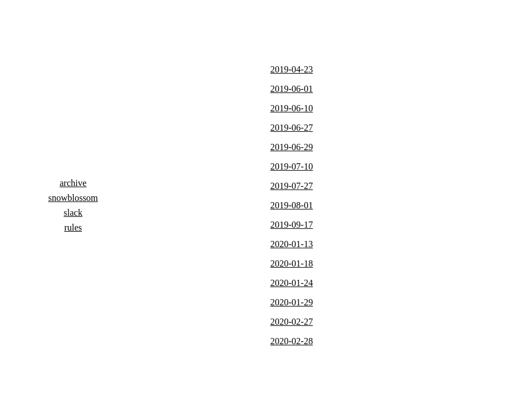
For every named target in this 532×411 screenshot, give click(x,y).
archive (73, 183)
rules (73, 227)
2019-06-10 (292, 108)
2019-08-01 (292, 205)
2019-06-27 (292, 128)
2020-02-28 (292, 341)
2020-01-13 (292, 244)
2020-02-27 (292, 322)
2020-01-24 (292, 283)
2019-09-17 (292, 225)
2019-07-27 (292, 186)
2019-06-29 (292, 147)
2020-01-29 (292, 302)
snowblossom (73, 198)
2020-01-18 (292, 263)
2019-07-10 (292, 166)
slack (73, 213)
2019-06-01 (292, 89)
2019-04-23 (292, 69)
